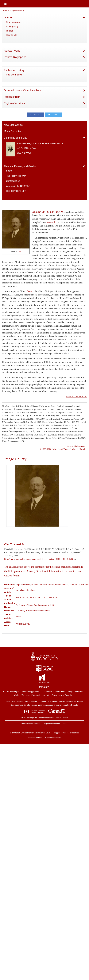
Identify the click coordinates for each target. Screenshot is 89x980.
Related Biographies (15, 57)
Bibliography (12, 26)
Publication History (14, 70)
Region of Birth (12, 97)
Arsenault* (51, 222)
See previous (24, 153)
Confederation (13, 181)
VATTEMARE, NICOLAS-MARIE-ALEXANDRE (40, 144)
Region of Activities (14, 103)
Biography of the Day (15, 138)
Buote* (30, 291)
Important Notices (35, 738)
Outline (8, 18)
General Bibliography (76, 446)
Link (19, 252)
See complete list (16, 191)
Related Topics (12, 51)
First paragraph (14, 22)
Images (10, 31)
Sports (9, 171)
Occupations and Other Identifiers (22, 90)
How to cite (12, 35)
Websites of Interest (53, 738)
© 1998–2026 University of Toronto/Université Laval (62, 449)
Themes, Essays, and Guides (20, 166)
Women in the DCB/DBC (18, 186)
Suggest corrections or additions (66, 733)
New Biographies (13, 125)
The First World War (16, 176)
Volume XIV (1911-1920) (13, 11)
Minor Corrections (14, 131)
